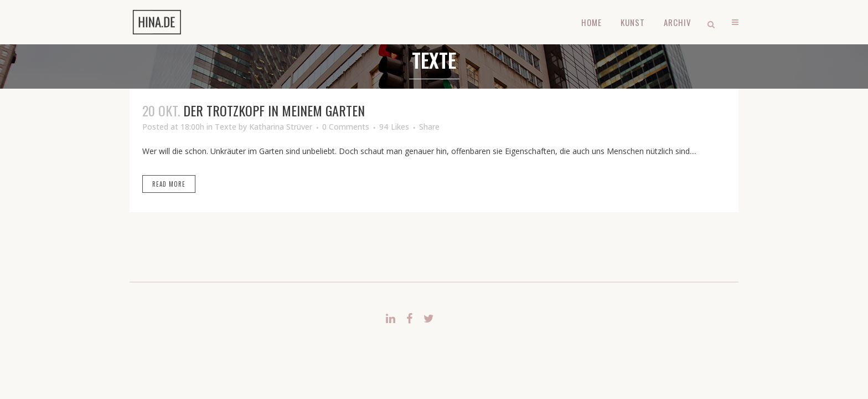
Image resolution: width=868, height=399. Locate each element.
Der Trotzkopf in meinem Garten (274, 110)
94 (394, 127)
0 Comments (346, 127)
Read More (169, 184)
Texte (226, 127)
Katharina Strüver (281, 127)
